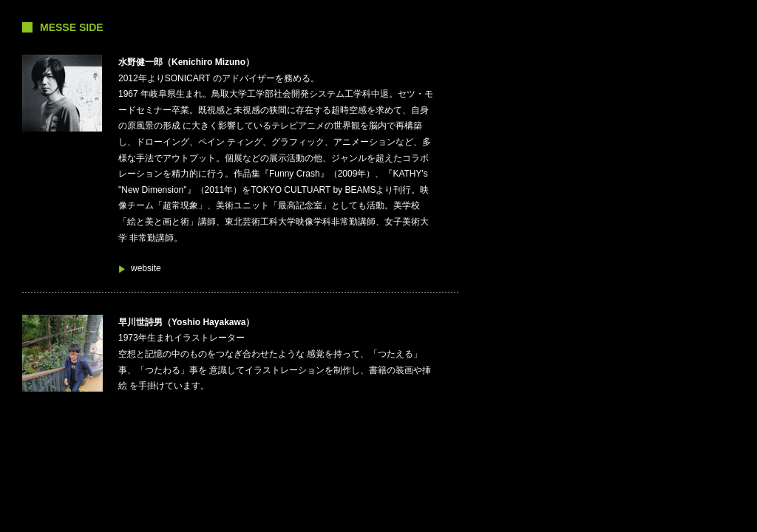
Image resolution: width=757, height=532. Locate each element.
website (146, 268)
